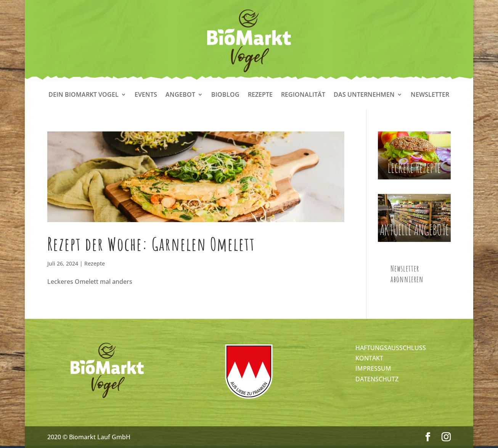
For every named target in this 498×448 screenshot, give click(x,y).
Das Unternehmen (364, 95)
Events (146, 95)
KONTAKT (369, 358)
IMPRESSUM (373, 368)
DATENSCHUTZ (377, 379)
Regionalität (303, 95)
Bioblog (225, 95)
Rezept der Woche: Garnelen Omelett (151, 244)
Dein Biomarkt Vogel (84, 95)
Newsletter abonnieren (407, 274)
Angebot (180, 95)
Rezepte (260, 95)
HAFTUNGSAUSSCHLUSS (391, 348)
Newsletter (430, 95)
